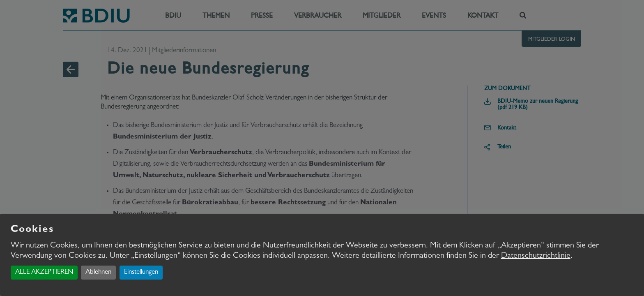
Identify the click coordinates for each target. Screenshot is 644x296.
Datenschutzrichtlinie (536, 256)
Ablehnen (98, 272)
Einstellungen (141, 272)
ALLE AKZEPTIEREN (44, 272)
